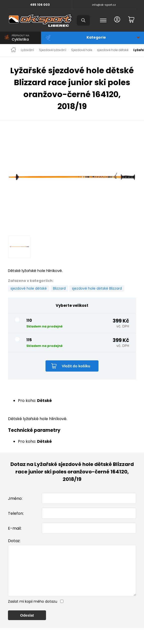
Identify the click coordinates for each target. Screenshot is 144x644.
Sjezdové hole (82, 50)
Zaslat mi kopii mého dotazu (33, 611)
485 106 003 (40, 5)
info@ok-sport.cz (104, 5)
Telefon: (16, 513)
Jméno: (15, 498)
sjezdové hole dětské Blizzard (97, 288)
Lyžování (27, 50)
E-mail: (15, 528)
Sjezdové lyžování (53, 50)
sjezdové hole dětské (113, 50)
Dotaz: (14, 541)
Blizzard (59, 288)
